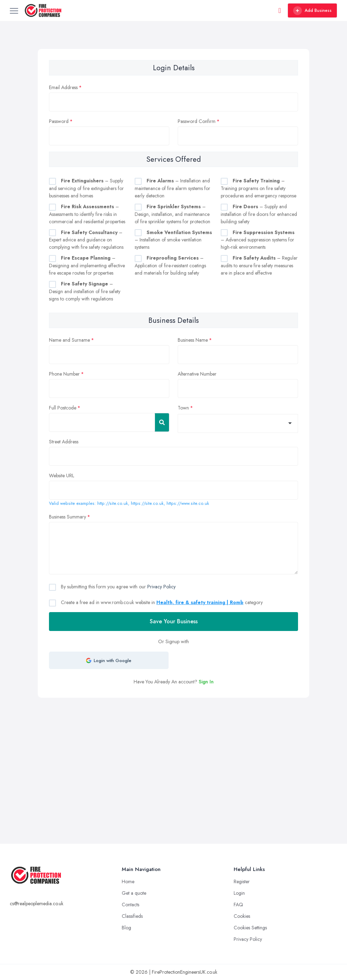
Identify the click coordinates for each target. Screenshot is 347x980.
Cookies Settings (250, 928)
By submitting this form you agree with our (118, 587)
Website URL (62, 476)
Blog (126, 928)
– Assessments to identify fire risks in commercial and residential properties (87, 214)
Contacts (130, 905)
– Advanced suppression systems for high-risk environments (258, 240)
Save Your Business (174, 621)
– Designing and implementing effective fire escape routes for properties (87, 265)
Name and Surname (69, 340)
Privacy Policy (161, 587)
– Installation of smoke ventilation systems (173, 240)
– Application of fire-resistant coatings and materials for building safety (170, 265)
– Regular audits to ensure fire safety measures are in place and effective (259, 265)
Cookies (242, 916)
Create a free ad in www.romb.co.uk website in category (161, 602)
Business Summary (68, 517)
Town (183, 408)
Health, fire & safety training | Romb (200, 602)
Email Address (63, 87)
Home (128, 881)
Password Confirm (197, 121)
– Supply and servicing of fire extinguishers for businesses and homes (86, 188)
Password (59, 121)
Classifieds (132, 916)
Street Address (64, 442)
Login (239, 893)
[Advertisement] (173, 750)
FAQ (238, 905)
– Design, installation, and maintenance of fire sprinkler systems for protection (172, 214)
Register (242, 881)
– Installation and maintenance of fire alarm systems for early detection (172, 188)
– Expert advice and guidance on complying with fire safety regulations (86, 240)
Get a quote (134, 893)
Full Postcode (63, 408)
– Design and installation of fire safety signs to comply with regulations (85, 291)
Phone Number (64, 374)
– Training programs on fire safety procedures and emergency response (259, 188)
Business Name (193, 340)
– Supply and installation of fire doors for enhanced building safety (259, 214)
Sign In (206, 682)
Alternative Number (197, 374)
